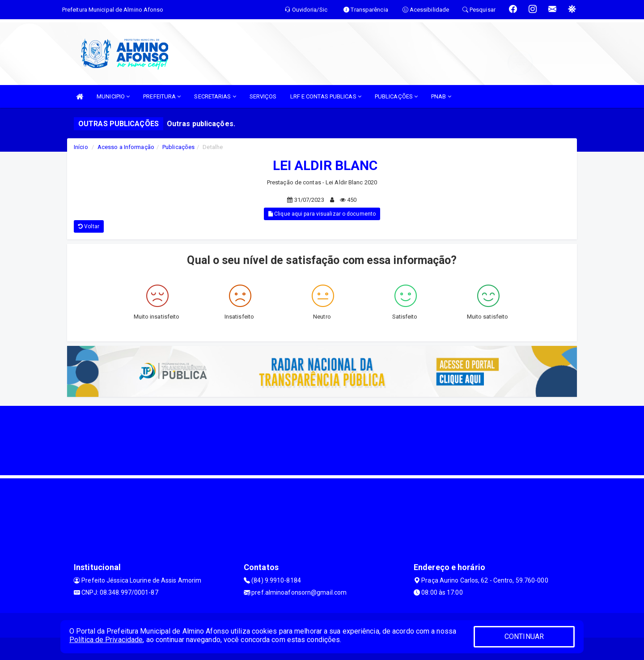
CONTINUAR (524, 637)
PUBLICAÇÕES (396, 96)
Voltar (89, 226)
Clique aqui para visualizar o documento (322, 214)
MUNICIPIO (113, 96)
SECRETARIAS (215, 96)
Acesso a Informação (126, 147)
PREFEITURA (162, 96)
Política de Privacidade (106, 640)
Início (81, 147)
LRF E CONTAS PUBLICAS (326, 96)
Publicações (178, 147)
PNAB (441, 96)
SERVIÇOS (263, 96)
